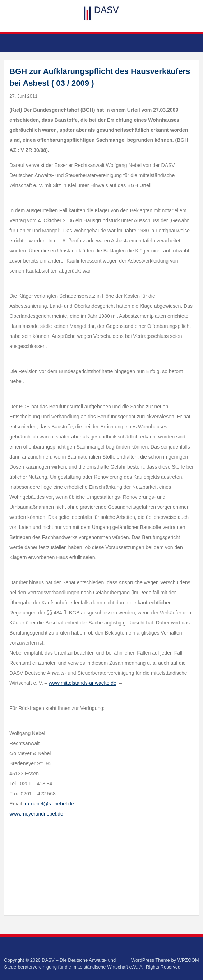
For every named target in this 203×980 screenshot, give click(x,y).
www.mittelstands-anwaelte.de (83, 683)
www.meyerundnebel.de (36, 814)
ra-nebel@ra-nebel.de (49, 804)
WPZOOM (188, 960)
